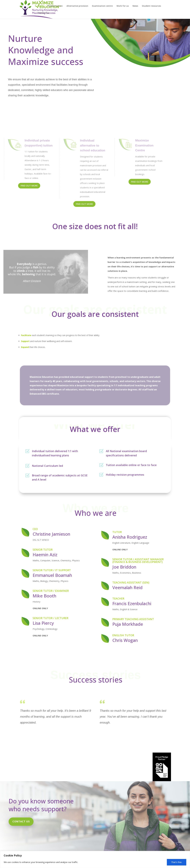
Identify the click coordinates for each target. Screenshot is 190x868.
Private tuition (55, 6)
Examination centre (102, 6)
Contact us (43, 13)
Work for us (123, 6)
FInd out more (84, 204)
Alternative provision (77, 6)
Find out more (29, 186)
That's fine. (177, 862)
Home (41, 6)
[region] (95, 859)
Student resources (151, 6)
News (135, 6)
